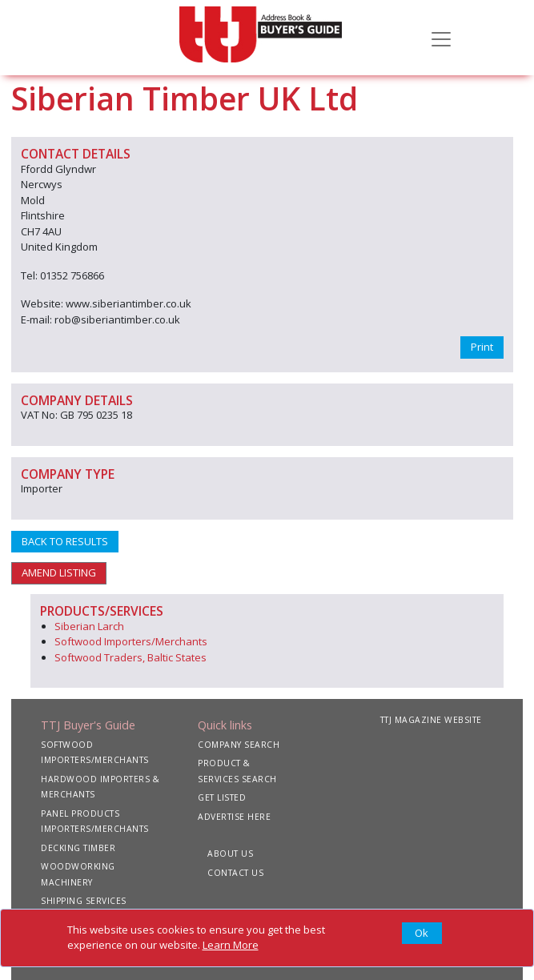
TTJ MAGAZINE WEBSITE (431, 720)
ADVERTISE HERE (234, 817)
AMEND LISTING (59, 572)
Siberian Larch (89, 626)
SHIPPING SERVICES (84, 901)
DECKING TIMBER (78, 848)
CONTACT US (235, 873)
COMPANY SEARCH (239, 745)
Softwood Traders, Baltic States (130, 657)
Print (482, 347)
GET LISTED (222, 797)
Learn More (231, 945)
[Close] (422, 934)
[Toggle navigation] (441, 38)
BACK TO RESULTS (65, 541)
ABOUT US (230, 853)
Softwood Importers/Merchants (131, 641)
